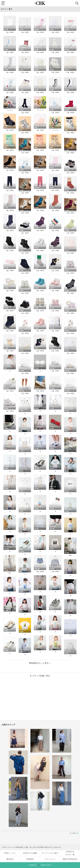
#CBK (38, 865)
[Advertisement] (40, 700)
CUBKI (40, 3)
